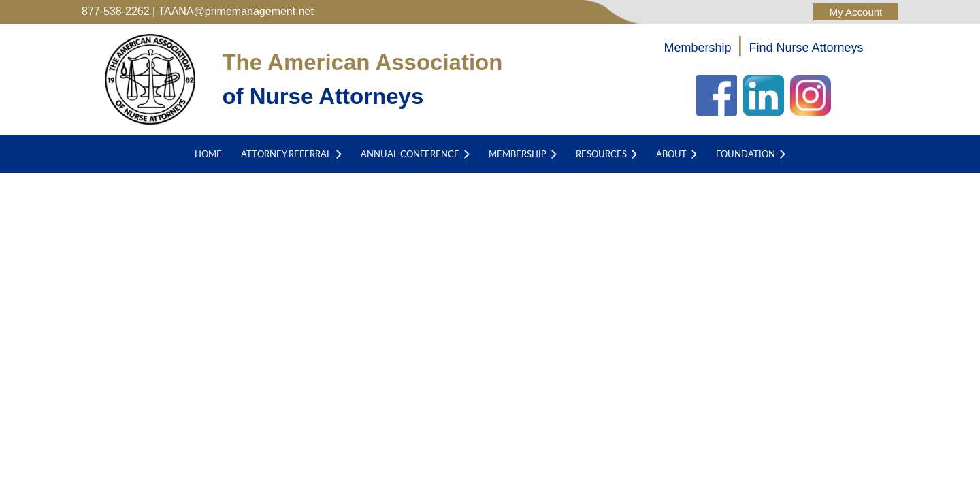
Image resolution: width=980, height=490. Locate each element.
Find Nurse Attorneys (806, 48)
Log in (856, 12)
